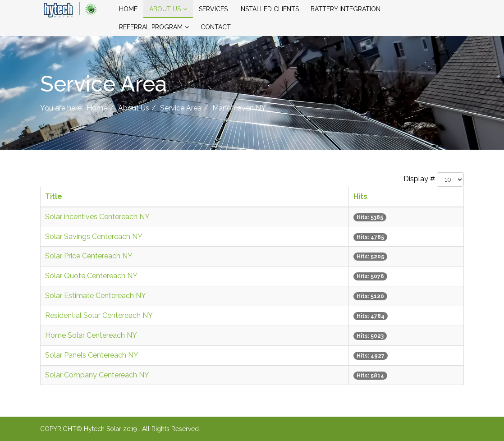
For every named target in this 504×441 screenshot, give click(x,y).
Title (54, 196)
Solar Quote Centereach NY (91, 276)
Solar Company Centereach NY (97, 375)
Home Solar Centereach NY (91, 335)
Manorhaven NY (239, 108)
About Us (165, 9)
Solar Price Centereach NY (89, 256)
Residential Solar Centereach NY (99, 315)
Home (128, 9)
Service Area (181, 108)
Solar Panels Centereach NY (92, 355)
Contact (216, 27)
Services (213, 9)
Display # (419, 179)
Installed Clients (269, 9)
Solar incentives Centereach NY (97, 217)
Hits (360, 196)
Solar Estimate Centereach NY (96, 296)
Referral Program (151, 27)
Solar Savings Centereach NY (94, 237)
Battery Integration (346, 9)
